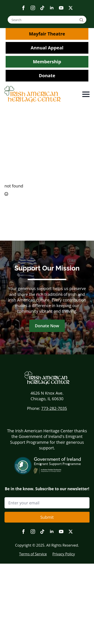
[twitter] (71, 8)
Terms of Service (33, 554)
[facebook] (23, 8)
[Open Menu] (86, 94)
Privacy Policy (64, 554)
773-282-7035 (54, 408)
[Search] (82, 20)
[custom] (42, 8)
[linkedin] (52, 8)
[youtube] (61, 8)
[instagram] (33, 8)
